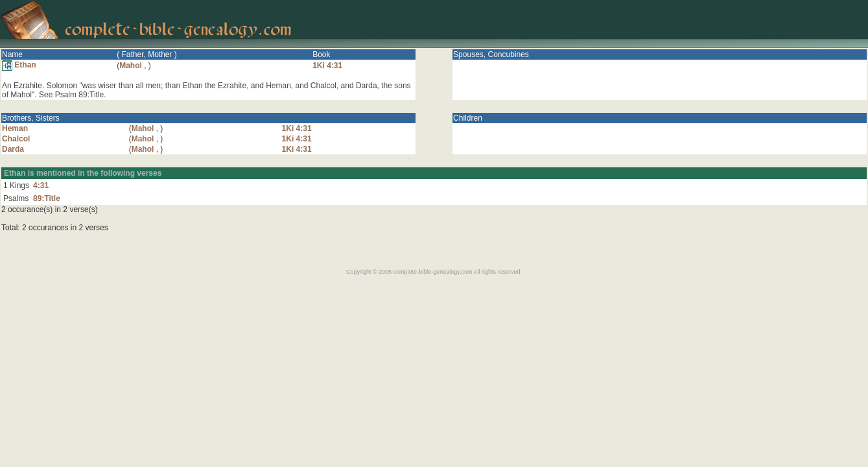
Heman (15, 128)
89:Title (47, 198)
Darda (13, 149)
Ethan (19, 65)
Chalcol (16, 139)
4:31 (41, 186)
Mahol (131, 66)
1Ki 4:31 (327, 66)
